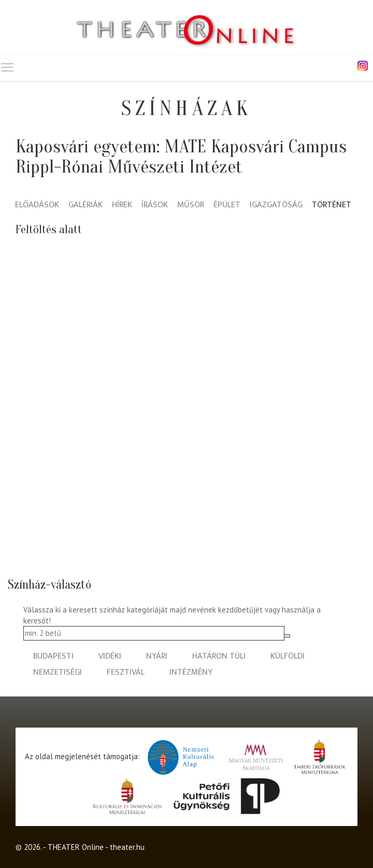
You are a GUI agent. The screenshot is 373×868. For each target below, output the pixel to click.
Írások (155, 205)
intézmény (191, 672)
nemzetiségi (58, 672)
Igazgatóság (276, 205)
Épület (227, 205)
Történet (332, 205)
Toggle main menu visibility (8, 65)
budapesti (53, 656)
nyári (157, 656)
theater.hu (127, 847)
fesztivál (126, 672)
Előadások (37, 205)
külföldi (288, 656)
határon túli (219, 656)
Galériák (85, 205)
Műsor (191, 205)
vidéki (110, 656)
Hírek (122, 205)
